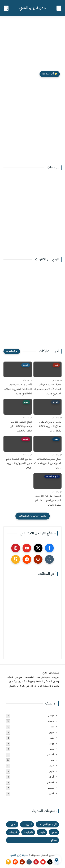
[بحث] (6, 8)
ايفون (13, 824)
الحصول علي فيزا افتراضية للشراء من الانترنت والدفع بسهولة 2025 (48, 501)
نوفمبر (51, 716)
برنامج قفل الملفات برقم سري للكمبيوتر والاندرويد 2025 (19, 464)
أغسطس (50, 755)
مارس (51, 771)
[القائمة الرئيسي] (59, 8)
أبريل (52, 777)
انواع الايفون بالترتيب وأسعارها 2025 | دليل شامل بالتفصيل (21, 427)
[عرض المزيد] (12, 351)
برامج (54, 832)
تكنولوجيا (28, 832)
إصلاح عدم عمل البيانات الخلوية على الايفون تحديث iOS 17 (48, 464)
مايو (52, 738)
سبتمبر (51, 788)
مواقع (54, 840)
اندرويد (28, 824)
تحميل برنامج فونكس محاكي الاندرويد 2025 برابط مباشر (50, 427)
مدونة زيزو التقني (32, 8)
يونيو (52, 744)
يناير (52, 727)
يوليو (52, 749)
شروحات (13, 832)
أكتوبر (51, 794)
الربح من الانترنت (48, 824)
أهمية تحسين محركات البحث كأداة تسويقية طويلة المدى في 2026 (48, 389)
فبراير (51, 732)
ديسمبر (51, 721)
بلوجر (42, 832)
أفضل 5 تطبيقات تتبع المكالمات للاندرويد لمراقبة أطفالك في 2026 (18, 389)
